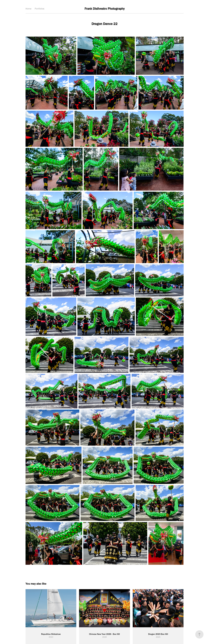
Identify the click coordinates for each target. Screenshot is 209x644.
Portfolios (40, 9)
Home (28, 9)
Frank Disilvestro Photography (105, 9)
